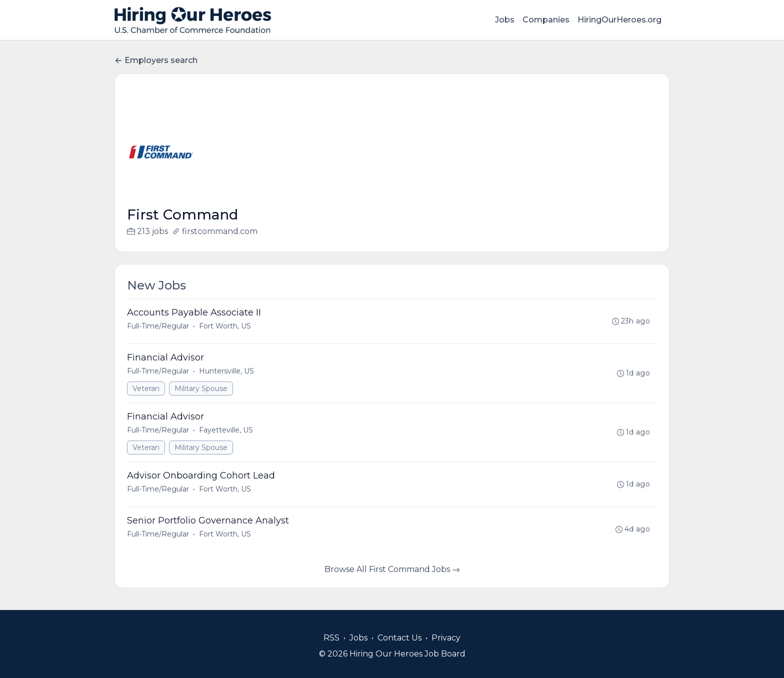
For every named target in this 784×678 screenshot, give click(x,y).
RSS (331, 638)
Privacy (446, 638)
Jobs (505, 20)
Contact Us (399, 638)
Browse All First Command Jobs (392, 569)
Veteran (146, 388)
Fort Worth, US (225, 326)
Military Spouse (201, 388)
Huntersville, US (226, 371)
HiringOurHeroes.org (619, 20)
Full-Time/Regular (158, 326)
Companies (546, 20)
